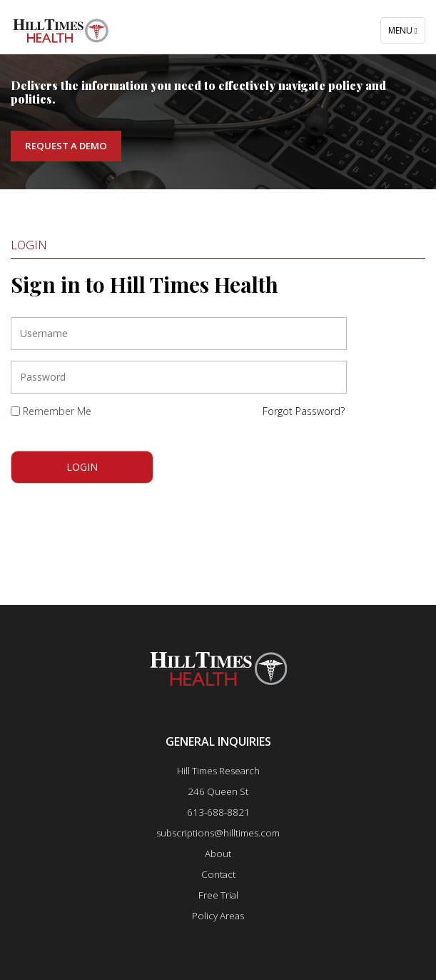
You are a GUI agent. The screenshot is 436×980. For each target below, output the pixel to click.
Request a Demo (66, 146)
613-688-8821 (218, 812)
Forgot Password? (304, 411)
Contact (218, 874)
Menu (406, 34)
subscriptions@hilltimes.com (218, 833)
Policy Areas (218, 916)
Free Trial (218, 895)
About (218, 854)
